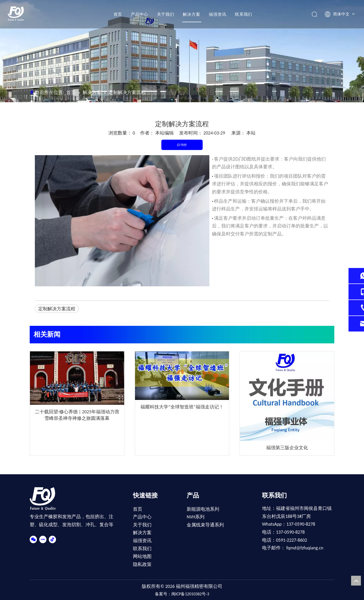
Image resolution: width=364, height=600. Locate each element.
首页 (117, 14)
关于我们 (165, 14)
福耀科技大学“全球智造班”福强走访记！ (182, 407)
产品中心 (139, 14)
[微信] (33, 539)
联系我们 (243, 14)
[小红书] (43, 539)
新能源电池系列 (203, 509)
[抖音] (52, 539)
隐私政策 (142, 564)
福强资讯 (216, 14)
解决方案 (190, 14)
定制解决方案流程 (57, 309)
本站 (251, 133)
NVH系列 (196, 517)
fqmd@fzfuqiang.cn (305, 548)
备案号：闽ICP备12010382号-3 (182, 594)
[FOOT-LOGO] (46, 499)
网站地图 (142, 556)
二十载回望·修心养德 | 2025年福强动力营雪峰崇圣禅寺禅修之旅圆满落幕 (77, 415)
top (356, 581)
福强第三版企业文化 (287, 448)
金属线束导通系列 (205, 525)
